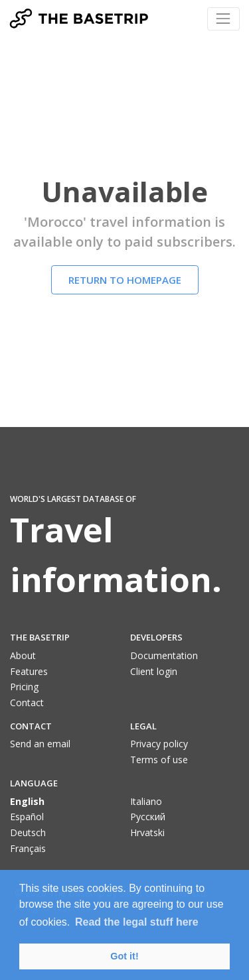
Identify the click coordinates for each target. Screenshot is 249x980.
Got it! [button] (124, 956)
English (27, 801)
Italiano (146, 801)
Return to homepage (125, 280)
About (23, 655)
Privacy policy (159, 744)
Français (28, 848)
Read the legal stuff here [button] (137, 922)
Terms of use (159, 760)
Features (29, 671)
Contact (27, 703)
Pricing (24, 687)
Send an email (40, 744)
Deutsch (28, 832)
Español (27, 817)
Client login (154, 671)
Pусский (148, 817)
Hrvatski (147, 832)
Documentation (164, 655)
